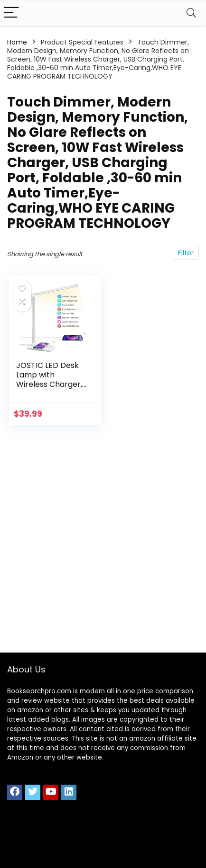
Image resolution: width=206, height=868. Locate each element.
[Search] (191, 13)
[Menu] (11, 13)
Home (17, 42)
